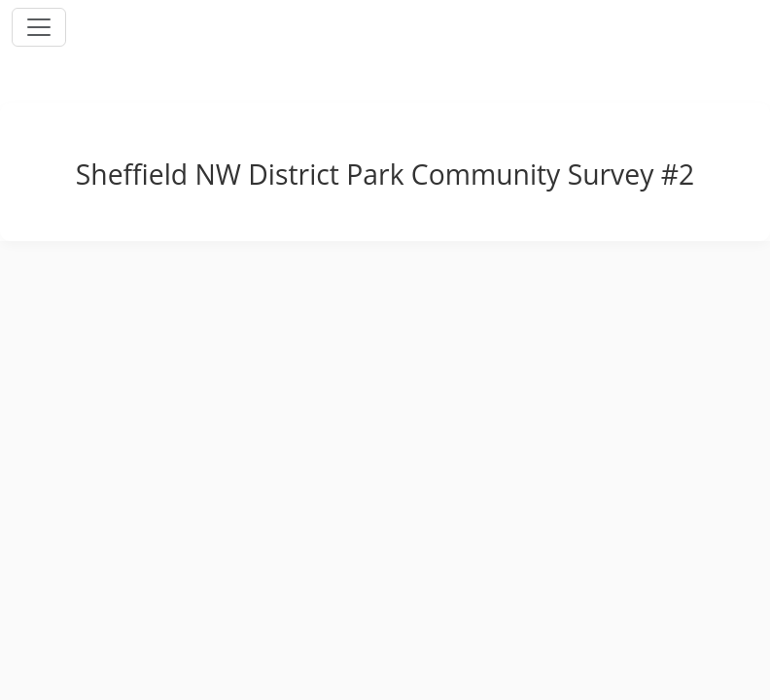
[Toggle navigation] (39, 27)
